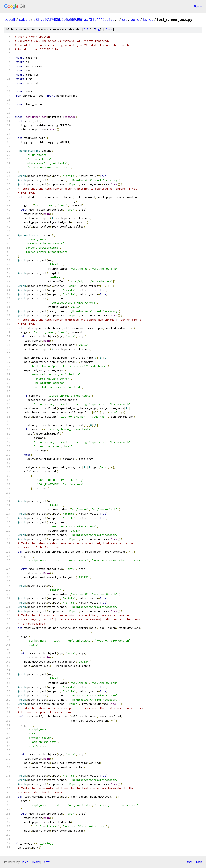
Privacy (35, 862)
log (97, 29)
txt (189, 862)
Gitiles (24, 862)
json (199, 862)
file (87, 29)
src (125, 19)
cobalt (10, 19)
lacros (148, 19)
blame (109, 29)
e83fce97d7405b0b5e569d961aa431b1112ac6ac (74, 19)
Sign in (198, 6)
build (135, 19)
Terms (46, 862)
